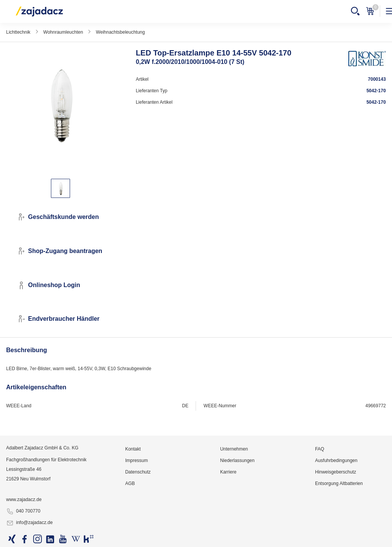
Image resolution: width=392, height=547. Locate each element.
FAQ (320, 449)
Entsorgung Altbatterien (339, 483)
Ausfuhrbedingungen (336, 460)
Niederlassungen (237, 460)
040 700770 (23, 511)
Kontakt (133, 449)
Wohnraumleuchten (63, 32)
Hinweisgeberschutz (336, 472)
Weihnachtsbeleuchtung (121, 32)
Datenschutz (138, 472)
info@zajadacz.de (29, 523)
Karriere (228, 472)
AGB (130, 483)
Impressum (136, 460)
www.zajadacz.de (24, 500)
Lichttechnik (18, 32)
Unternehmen (234, 449)
